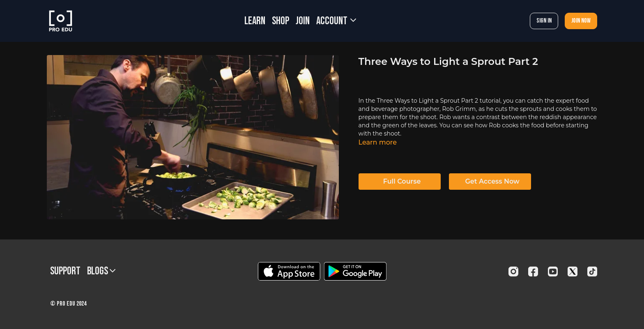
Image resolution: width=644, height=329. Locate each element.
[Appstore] (289, 271)
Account (336, 21)
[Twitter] (573, 271)
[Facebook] (533, 271)
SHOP (281, 21)
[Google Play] (355, 271)
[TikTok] (592, 271)
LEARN (255, 21)
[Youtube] (553, 271)
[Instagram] (513, 271)
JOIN (303, 21)
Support (65, 271)
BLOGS (101, 271)
